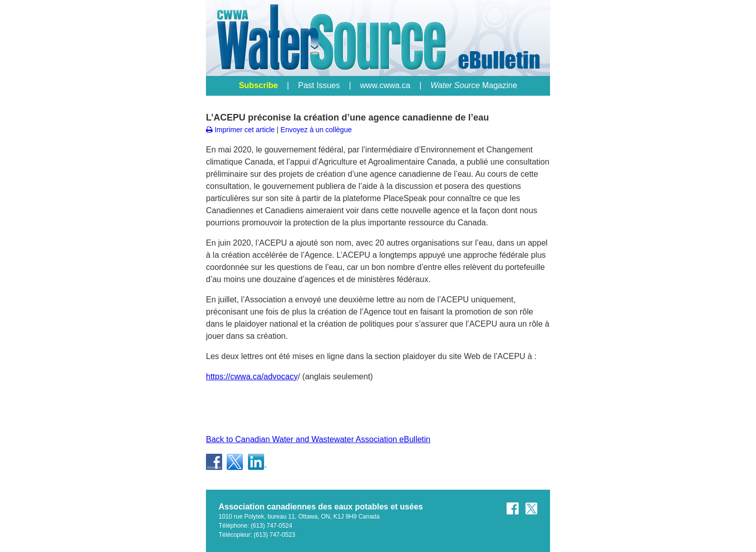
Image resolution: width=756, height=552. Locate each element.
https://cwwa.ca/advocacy (252, 377)
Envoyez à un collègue (316, 130)
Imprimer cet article (240, 130)
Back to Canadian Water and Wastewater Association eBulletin (318, 439)
